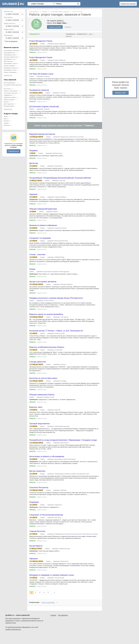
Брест (6, 119)
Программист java (10, 55)
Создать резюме (55, 27)
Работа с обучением (10, 91)
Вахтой (6, 102)
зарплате (69, 36)
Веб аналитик (8, 61)
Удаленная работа (10, 97)
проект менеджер (48, 613)
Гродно (6, 123)
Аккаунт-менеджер (10, 72)
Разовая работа (9, 106)
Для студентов (9, 104)
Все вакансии (63, 625)
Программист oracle (10, 64)
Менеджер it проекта (11, 68)
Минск (6, 117)
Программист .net (10, 59)
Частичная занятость (11, 93)
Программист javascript (11, 50)
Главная (53, 625)
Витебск (6, 121)
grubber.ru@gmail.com (13, 640)
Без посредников (9, 83)
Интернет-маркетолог (11, 57)
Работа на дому (9, 100)
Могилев (7, 125)
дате (91, 34)
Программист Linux (10, 70)
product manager (9, 66)
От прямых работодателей (12, 85)
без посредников (12, 41)
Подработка (8, 95)
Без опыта (7, 89)
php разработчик (9, 53)
